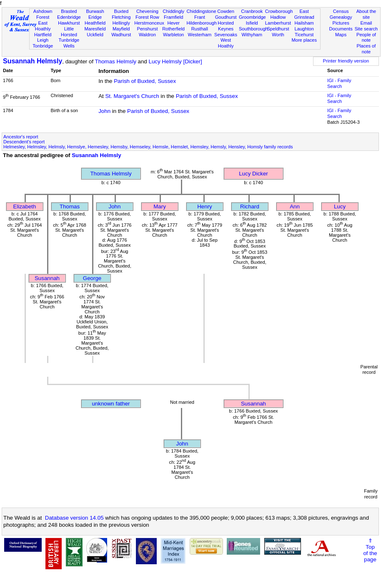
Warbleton (173, 35)
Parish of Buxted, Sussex (145, 81)
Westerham (200, 35)
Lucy (340, 206)
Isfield (252, 23)
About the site (366, 14)
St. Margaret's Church (132, 96)
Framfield (173, 17)
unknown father (111, 404)
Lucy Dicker (253, 174)
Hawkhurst (69, 23)
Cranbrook (252, 11)
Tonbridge (43, 46)
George (92, 278)
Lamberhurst (278, 23)
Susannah (47, 278)
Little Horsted (69, 32)
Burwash (95, 11)
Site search (366, 29)
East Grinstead (304, 14)
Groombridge (252, 17)
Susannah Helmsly (33, 61)
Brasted (69, 11)
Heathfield (95, 23)
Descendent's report (24, 142)
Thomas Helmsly (116, 61)
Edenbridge (69, 17)
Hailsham (304, 23)
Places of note (366, 49)
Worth (278, 35)
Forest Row (147, 17)
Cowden (226, 11)
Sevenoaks (226, 35)
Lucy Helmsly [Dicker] (175, 61)
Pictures (341, 23)
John (104, 111)
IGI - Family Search (339, 83)
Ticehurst (304, 35)
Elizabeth (25, 206)
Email (366, 23)
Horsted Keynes (226, 26)
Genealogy (341, 17)
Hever (173, 23)
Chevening (147, 11)
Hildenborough (202, 23)
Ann (295, 206)
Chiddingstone (202, 11)
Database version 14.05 (74, 518)
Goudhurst (226, 17)
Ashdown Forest (43, 14)
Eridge (95, 17)
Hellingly (121, 23)
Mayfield (121, 29)
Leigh (43, 40)
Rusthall (200, 29)
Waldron (147, 35)
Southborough (253, 29)
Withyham (252, 35)
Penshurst (147, 29)
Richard (250, 206)
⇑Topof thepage (370, 550)
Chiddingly (173, 11)
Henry (205, 206)
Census (341, 11)
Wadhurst (121, 35)
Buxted (121, 11)
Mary (160, 206)
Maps (341, 35)
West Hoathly (226, 43)
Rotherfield (173, 29)
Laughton (304, 29)
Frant (200, 17)
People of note (366, 38)
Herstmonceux (149, 23)
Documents (341, 29)
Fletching (121, 17)
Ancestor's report (21, 137)
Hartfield (43, 35)
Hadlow (278, 17)
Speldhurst (278, 29)
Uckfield (95, 35)
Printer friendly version (346, 61)
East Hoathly (43, 26)
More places (304, 40)
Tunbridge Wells (69, 43)
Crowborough (279, 11)
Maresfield (95, 29)
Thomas (70, 206)
